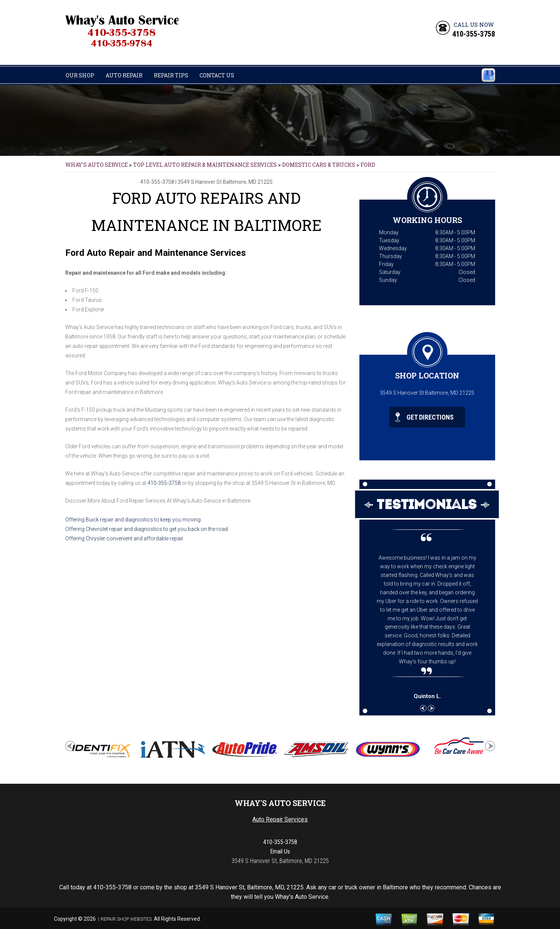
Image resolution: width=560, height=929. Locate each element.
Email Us (280, 851)
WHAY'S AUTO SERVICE (97, 165)
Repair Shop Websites (126, 919)
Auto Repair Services (280, 819)
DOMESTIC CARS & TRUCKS (319, 165)
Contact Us (217, 75)
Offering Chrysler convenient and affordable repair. (125, 538)
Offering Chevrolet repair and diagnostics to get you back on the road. (147, 529)
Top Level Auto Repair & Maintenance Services (205, 165)
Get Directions (424, 417)
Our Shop (80, 75)
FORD (368, 165)
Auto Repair (124, 75)
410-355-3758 (474, 34)
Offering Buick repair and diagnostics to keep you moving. (133, 520)
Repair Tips (171, 75)
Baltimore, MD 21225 (248, 182)
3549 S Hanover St (200, 182)
